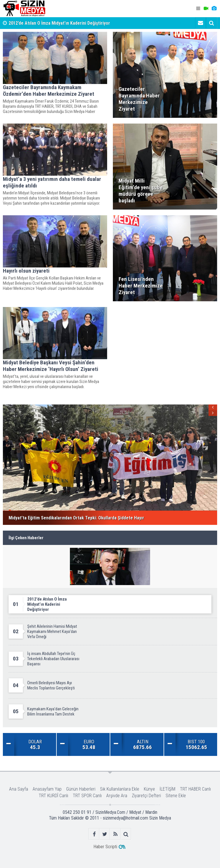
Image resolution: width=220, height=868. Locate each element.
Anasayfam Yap (47, 789)
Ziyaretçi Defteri (146, 796)
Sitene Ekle (176, 796)
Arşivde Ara (117, 796)
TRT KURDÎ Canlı (53, 796)
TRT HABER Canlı (195, 789)
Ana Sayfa (19, 789)
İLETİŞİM (167, 789)
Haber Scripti (105, 847)
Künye (149, 789)
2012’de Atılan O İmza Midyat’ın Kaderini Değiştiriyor (59, 23)
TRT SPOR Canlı (87, 796)
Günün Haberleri (81, 789)
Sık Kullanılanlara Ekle (120, 789)
